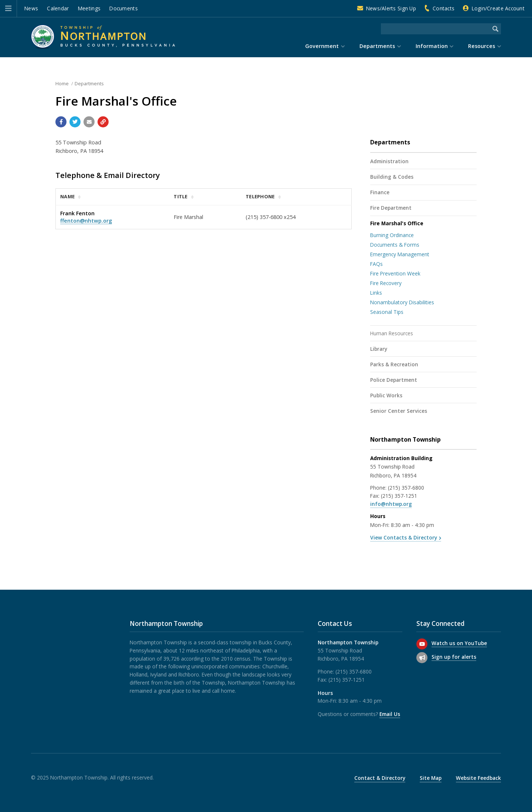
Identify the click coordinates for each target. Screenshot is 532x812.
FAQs (376, 264)
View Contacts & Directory (404, 537)
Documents (123, 8)
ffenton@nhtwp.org (86, 221)
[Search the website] (435, 29)
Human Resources (392, 333)
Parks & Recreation (394, 364)
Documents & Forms (395, 245)
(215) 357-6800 (406, 488)
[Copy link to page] (103, 122)
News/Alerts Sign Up (391, 8)
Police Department (394, 380)
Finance (380, 192)
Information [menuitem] (432, 46)
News (31, 8)
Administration (389, 161)
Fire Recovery (386, 283)
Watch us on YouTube (459, 643)
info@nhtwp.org (391, 504)
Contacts (444, 8)
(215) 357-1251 (399, 496)
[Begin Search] (495, 29)
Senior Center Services (399, 411)
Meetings (89, 8)
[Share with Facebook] (61, 122)
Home (62, 83)
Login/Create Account (498, 8)
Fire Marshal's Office (397, 223)
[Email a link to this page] (89, 122)
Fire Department (391, 208)
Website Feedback (478, 778)
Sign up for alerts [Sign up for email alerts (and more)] (454, 657)
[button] (8, 8)
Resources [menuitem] (482, 46)
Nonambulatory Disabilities (402, 302)
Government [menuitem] (322, 46)
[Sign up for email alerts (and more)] (422, 658)
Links (376, 293)
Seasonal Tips (387, 312)
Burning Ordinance (392, 235)
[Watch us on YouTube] (422, 644)
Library (379, 349)
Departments (89, 83)
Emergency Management (400, 254)
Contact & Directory (380, 778)
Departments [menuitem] (377, 46)
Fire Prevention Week (395, 273)
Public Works (386, 395)
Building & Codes (392, 177)
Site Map (431, 778)
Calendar (58, 8)
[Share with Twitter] (75, 122)
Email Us (390, 714)
